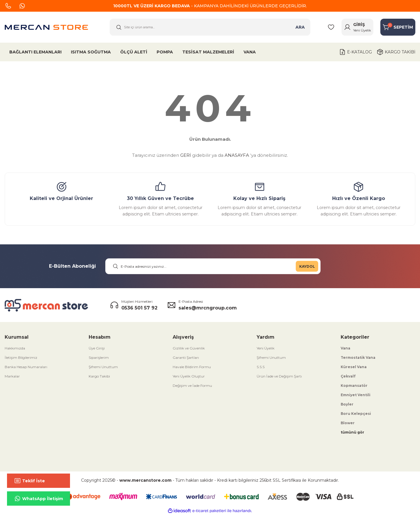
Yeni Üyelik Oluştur (189, 376)
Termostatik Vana (358, 357)
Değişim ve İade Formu (192, 386)
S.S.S (261, 367)
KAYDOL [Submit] (307, 266)
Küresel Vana (354, 367)
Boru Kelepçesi (356, 414)
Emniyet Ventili (356, 395)
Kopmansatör (354, 386)
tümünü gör (352, 432)
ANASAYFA (237, 155)
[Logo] (46, 27)
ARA (300, 27)
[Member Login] (357, 27)
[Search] (210, 27)
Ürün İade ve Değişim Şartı (279, 376)
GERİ (186, 155)
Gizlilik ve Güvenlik (189, 348)
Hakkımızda (15, 348)
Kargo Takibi (99, 376)
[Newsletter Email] (213, 266)
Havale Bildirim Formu (192, 367)
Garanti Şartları (186, 357)
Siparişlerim (99, 357)
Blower (348, 423)
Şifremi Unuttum (103, 367)
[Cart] (398, 27)
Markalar (12, 376)
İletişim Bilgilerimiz (21, 357)
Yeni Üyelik (266, 348)
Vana (345, 348)
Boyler (347, 404)
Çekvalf (348, 376)
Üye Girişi (97, 348)
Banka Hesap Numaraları (26, 367)
